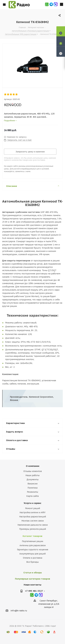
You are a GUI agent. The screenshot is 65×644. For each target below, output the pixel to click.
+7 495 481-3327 (34, 591)
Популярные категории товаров (32, 579)
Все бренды (32, 562)
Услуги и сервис (32, 503)
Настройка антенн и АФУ (32, 512)
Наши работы (32, 475)
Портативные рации (32, 541)
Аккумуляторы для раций (32, 554)
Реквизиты (32, 492)
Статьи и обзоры (33, 573)
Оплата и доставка (33, 558)
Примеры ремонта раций (33, 529)
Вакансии (32, 484)
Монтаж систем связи (33, 521)
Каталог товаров (32, 536)
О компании (33, 466)
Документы (32, 479)
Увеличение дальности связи (33, 525)
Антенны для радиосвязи (33, 545)
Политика (32, 488)
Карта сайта (32, 496)
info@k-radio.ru (19, 611)
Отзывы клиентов (33, 471)
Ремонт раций (33, 508)
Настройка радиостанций (33, 517)
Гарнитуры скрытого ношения (33, 550)
